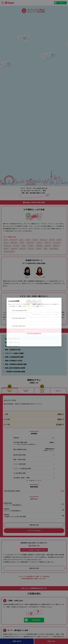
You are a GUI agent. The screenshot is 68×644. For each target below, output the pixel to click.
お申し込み (51, 641)
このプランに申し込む (34, 531)
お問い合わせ (17, 641)
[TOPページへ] (10, 3)
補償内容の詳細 (34, 525)
